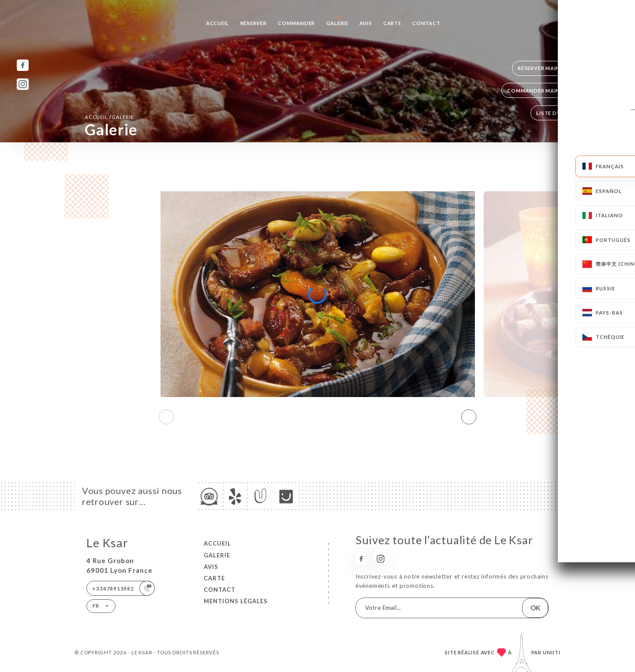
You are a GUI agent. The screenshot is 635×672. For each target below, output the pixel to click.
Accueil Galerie (109, 117)
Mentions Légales (236, 601)
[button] (469, 417)
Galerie (338, 23)
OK (535, 608)
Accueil (218, 23)
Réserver (254, 23)
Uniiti (552, 652)
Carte (392, 23)
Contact (426, 23)
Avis (366, 23)
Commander (296, 23)
